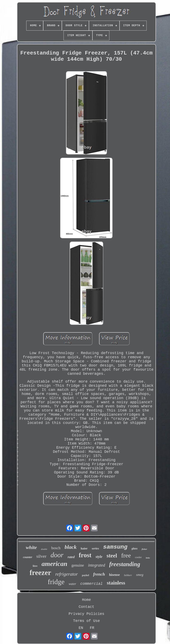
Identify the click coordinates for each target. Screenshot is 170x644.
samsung (115, 547)
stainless (116, 583)
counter (28, 557)
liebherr (128, 575)
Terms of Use (86, 621)
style (99, 557)
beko (148, 558)
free (126, 555)
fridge (56, 582)
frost (85, 555)
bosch (56, 548)
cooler (138, 557)
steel (112, 556)
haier (84, 548)
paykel (85, 575)
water (72, 584)
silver (41, 556)
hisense (114, 575)
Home (86, 600)
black (71, 547)
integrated (97, 565)
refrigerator (66, 574)
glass (135, 549)
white (31, 547)
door (57, 555)
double (44, 549)
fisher (144, 549)
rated (71, 557)
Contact (86, 607)
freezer (40, 573)
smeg (140, 575)
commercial (91, 584)
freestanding (125, 564)
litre (35, 566)
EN (81, 628)
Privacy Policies (87, 614)
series (95, 548)
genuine (78, 565)
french (99, 574)
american (54, 564)
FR (92, 628)
